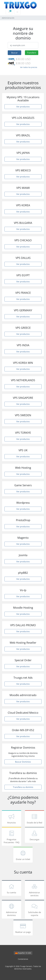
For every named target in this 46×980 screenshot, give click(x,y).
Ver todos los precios (29, 67)
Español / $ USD (23, 953)
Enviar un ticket (23, 855)
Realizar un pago (23, 928)
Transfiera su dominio (23, 787)
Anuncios (12, 819)
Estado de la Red (35, 819)
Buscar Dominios (23, 762)
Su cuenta (12, 888)
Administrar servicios (35, 890)
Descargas (35, 835)
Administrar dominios (12, 910)
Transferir (32, 53)
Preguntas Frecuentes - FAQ (12, 837)
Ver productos (23, 107)
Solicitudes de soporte (35, 910)
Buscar (14, 53)
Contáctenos (23, 959)
